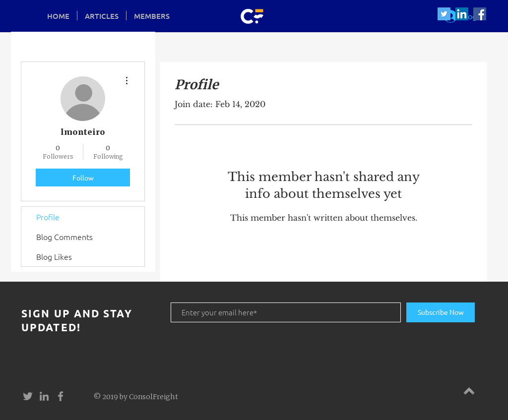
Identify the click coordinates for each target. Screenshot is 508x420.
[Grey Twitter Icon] (28, 396)
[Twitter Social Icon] (444, 14)
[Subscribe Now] (441, 312)
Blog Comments (64, 237)
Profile (48, 217)
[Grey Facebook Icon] (61, 396)
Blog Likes (54, 256)
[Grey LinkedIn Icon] (44, 396)
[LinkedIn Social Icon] (462, 14)
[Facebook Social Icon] (480, 14)
